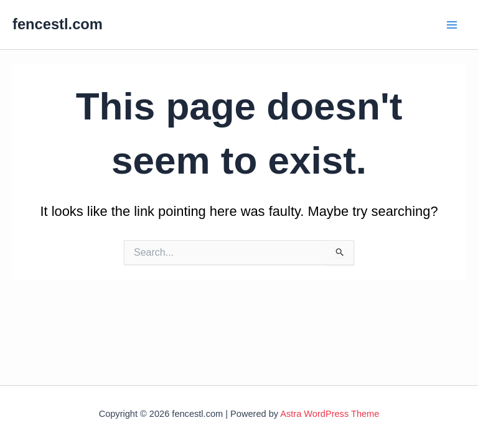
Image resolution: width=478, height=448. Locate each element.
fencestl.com (58, 24)
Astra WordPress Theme (330, 414)
